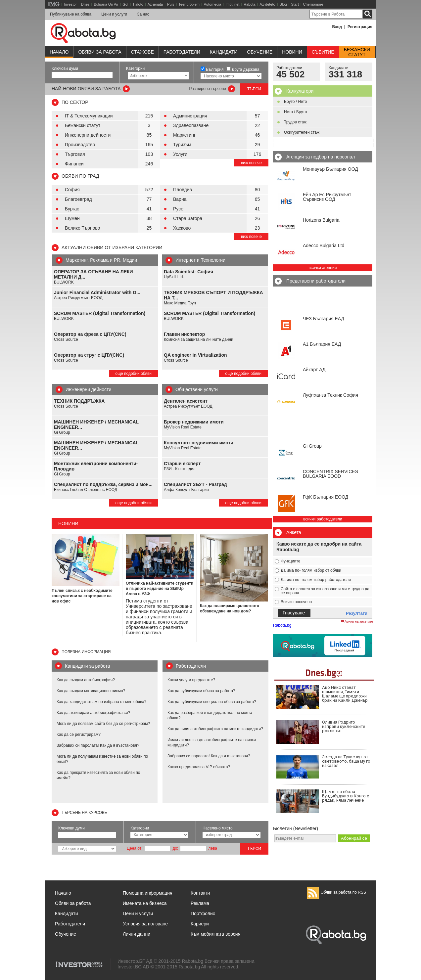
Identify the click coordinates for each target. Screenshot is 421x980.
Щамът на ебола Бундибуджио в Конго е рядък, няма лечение (323, 801)
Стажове (142, 52)
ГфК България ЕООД (326, 497)
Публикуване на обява (71, 14)
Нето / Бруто (295, 112)
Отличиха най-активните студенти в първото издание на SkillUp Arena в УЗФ (160, 589)
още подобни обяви (134, 374)
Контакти (200, 893)
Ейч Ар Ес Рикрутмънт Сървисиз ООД (327, 197)
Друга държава (245, 69)
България (215, 69)
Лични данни (137, 934)
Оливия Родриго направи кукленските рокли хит (321, 732)
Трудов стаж (295, 122)
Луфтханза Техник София (330, 395)
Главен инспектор (184, 334)
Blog (283, 4)
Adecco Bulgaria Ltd (324, 245)
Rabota (249, 4)
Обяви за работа (100, 52)
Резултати (357, 613)
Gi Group (62, 432)
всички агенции (323, 268)
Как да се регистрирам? (79, 735)
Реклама (200, 903)
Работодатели (182, 52)
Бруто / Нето (295, 102)
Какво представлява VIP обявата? (199, 767)
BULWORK (64, 282)
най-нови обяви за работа (86, 89)
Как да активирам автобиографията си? (93, 713)
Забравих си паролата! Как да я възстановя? (98, 745)
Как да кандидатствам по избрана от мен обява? (101, 702)
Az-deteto (268, 4)
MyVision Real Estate (183, 427)
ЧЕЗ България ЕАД (324, 319)
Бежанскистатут (357, 52)
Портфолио (203, 913)
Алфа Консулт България (186, 490)
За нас (143, 14)
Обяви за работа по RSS (336, 892)
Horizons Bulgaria (321, 220)
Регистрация (360, 27)
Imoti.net (232, 4)
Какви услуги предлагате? (191, 680)
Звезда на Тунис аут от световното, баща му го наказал (323, 767)
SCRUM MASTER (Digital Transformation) (100, 313)
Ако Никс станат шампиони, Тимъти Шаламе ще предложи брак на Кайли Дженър (322, 697)
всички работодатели (323, 519)
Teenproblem (189, 4)
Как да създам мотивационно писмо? (91, 691)
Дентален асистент (186, 401)
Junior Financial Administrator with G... (97, 292)
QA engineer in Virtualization (195, 355)
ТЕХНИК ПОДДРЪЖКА (79, 401)
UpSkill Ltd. (174, 277)
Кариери (200, 924)
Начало (59, 52)
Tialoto (138, 4)
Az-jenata (155, 4)
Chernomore (313, 4)
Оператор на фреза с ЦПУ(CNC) (90, 334)
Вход (337, 27)
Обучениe (260, 52)
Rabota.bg (282, 625)
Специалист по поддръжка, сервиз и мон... (103, 484)
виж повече (251, 163)
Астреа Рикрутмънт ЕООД (78, 298)
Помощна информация (148, 893)
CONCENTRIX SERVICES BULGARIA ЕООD (330, 474)
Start (295, 4)
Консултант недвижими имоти (199, 443)
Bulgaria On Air (106, 4)
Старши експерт (182, 464)
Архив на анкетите (357, 622)
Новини (292, 52)
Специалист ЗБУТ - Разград (195, 484)
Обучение (66, 934)
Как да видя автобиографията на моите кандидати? (215, 729)
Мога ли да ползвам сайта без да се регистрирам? (103, 724)
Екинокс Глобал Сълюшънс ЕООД (86, 490)
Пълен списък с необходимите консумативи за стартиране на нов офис (82, 596)
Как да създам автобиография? (86, 680)
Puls (171, 4)
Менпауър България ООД (330, 169)
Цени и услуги (114, 14)
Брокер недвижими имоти (194, 422)
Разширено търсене (208, 89)
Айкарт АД (314, 370)
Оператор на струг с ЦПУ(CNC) (89, 355)
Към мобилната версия (215, 934)
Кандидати (224, 52)
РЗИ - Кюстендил (180, 469)
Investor (70, 4)
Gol (125, 4)
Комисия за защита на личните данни (199, 339)
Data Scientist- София (188, 272)
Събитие (323, 52)
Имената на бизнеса (145, 903)
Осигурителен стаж (302, 132)
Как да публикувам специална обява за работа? (212, 702)
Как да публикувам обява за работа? (201, 691)
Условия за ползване (145, 924)
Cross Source (66, 339)
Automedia (213, 4)
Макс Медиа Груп (180, 303)
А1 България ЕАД (322, 344)
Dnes (85, 4)
